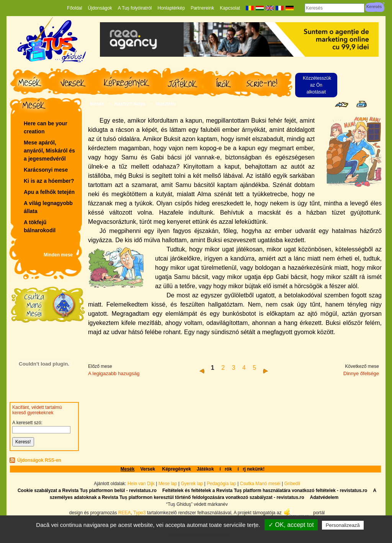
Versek (148, 469)
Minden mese (58, 255)
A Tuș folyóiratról (135, 8)
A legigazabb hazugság (114, 373)
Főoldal (74, 8)
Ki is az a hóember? (49, 181)
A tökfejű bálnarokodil (40, 226)
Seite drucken (362, 104)
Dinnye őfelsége (361, 373)
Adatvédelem (324, 497)
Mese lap (168, 484)
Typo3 (140, 512)
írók (226, 469)
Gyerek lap (192, 484)
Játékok (205, 469)
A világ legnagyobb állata (48, 207)
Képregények (176, 469)
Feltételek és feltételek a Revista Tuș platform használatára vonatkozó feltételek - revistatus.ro (265, 491)
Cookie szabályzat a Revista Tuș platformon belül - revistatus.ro (87, 491)
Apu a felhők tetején (49, 192)
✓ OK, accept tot (291, 525)
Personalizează (343, 525)
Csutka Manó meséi (261, 484)
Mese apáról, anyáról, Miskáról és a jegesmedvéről (49, 151)
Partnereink (202, 8)
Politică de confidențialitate (200, 535)
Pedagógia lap (222, 484)
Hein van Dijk (141, 484)
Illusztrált (166, 104)
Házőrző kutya (130, 104)
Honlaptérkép (171, 8)
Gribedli (292, 484)
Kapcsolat (230, 8)
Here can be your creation (46, 127)
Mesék (97, 104)
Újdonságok (100, 8)
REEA (125, 512)
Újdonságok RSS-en (39, 460)
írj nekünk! (251, 469)
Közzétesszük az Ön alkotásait (317, 85)
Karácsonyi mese (46, 170)
